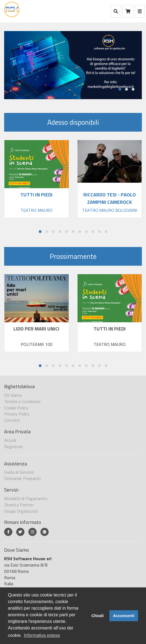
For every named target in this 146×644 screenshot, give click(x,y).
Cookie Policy (16, 408)
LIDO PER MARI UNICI (36, 329)
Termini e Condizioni (22, 401)
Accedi (10, 440)
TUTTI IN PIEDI (110, 329)
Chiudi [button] (97, 616)
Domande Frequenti (22, 478)
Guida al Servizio (19, 472)
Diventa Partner (19, 505)
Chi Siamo (13, 395)
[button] (120, 89)
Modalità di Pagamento (26, 498)
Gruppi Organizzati (21, 511)
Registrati (13, 446)
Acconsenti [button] (124, 616)
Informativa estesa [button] (42, 635)
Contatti (12, 420)
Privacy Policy (17, 414)
